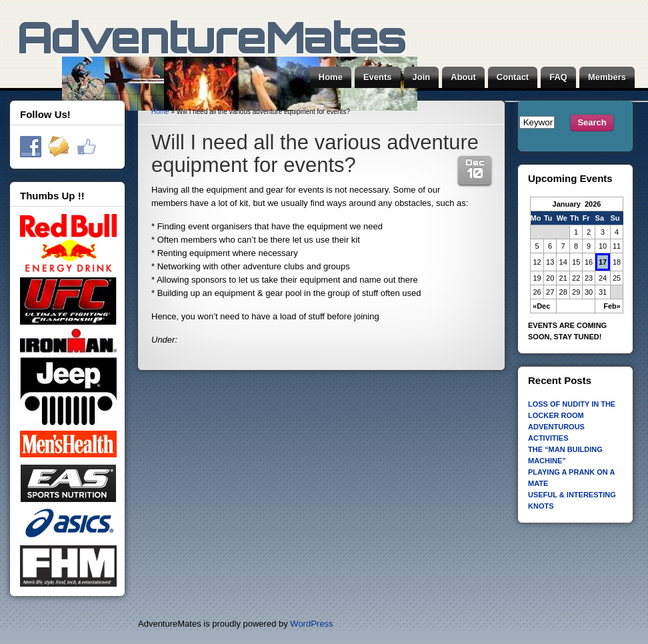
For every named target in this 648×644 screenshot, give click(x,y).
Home (331, 77)
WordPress (311, 624)
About (463, 77)
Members (607, 77)
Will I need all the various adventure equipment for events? (315, 154)
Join (422, 77)
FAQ (558, 77)
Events (378, 77)
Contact (513, 77)
